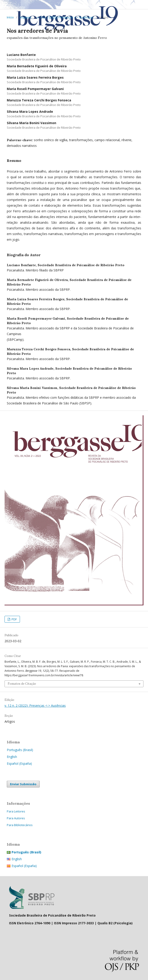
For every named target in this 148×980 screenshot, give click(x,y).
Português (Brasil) (20, 750)
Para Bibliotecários (20, 825)
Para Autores (16, 818)
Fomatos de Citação (22, 684)
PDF (14, 619)
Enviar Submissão (23, 784)
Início (10, 17)
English (12, 757)
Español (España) (19, 763)
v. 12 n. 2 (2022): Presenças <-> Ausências (65, 17)
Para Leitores (16, 811)
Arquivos (25, 17)
